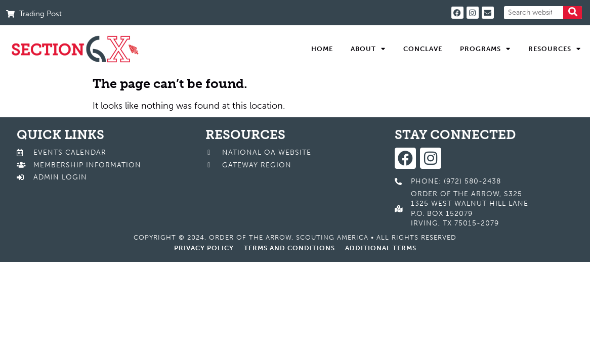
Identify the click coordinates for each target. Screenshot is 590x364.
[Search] (572, 13)
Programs (485, 49)
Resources (555, 49)
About (368, 49)
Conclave (423, 49)
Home (322, 49)
